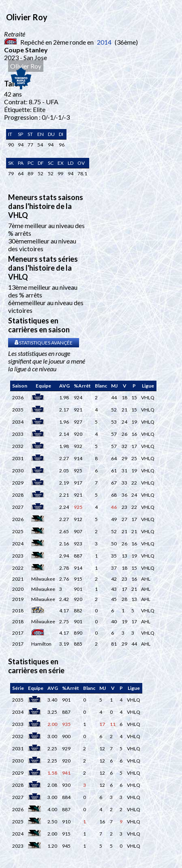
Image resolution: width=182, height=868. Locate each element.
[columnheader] (20, 386)
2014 (104, 42)
